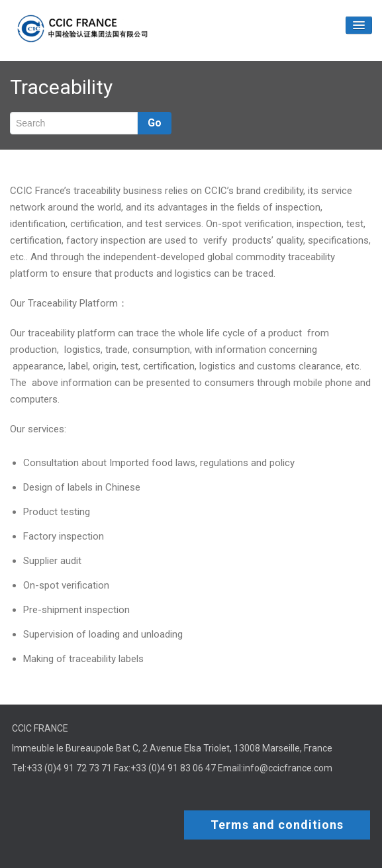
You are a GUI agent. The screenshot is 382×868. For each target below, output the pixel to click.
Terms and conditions (277, 825)
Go (155, 123)
